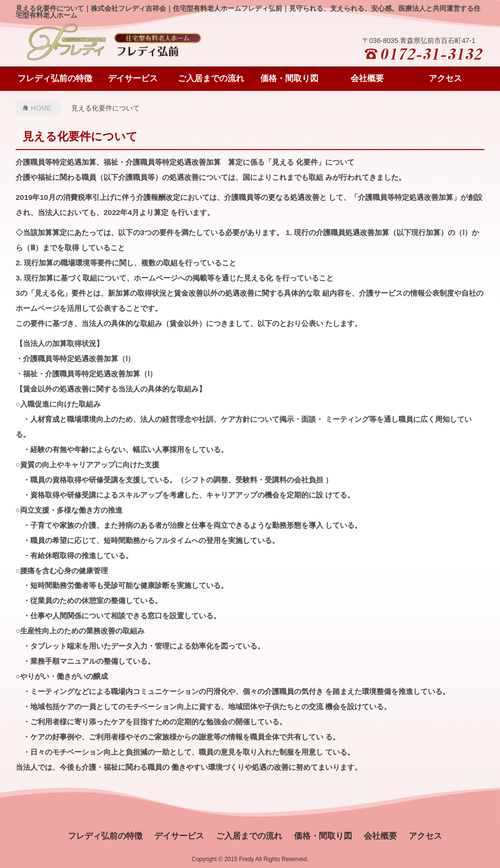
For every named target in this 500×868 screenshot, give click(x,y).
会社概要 (367, 78)
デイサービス (133, 78)
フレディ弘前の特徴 (55, 78)
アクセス (445, 78)
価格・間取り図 (289, 78)
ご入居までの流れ (211, 78)
